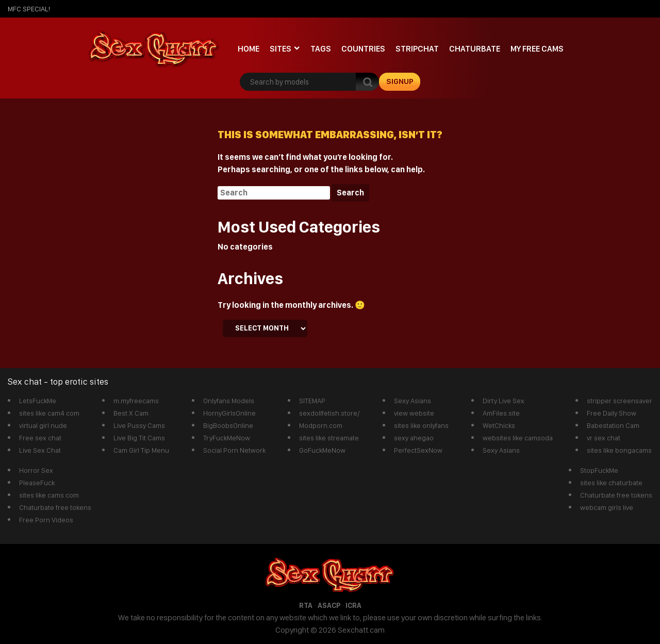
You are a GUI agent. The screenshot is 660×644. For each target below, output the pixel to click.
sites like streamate (329, 438)
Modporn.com (321, 425)
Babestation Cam (613, 425)
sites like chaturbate (611, 483)
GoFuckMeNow (322, 450)
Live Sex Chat (40, 450)
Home (249, 49)
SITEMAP (312, 401)
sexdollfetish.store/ (329, 413)
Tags (321, 49)
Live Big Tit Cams (139, 438)
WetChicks (499, 425)
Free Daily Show (612, 413)
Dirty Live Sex (504, 401)
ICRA (353, 605)
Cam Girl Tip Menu (141, 450)
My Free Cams (537, 49)
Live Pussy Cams (139, 425)
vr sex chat (604, 438)
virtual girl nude (43, 425)
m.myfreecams (136, 401)
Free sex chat (40, 438)
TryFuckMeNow (227, 438)
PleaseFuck (37, 483)
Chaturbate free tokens (55, 507)
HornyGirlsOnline (229, 413)
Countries (363, 49)
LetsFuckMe (38, 401)
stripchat (417, 49)
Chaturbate (475, 49)
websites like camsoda (518, 438)
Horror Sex (36, 470)
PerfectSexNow (418, 450)
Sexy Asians (412, 401)
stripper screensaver (620, 401)
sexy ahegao (414, 438)
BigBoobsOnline (228, 425)
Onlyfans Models (229, 401)
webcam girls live (607, 507)
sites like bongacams (619, 450)
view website (414, 413)
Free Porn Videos (46, 520)
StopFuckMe (599, 470)
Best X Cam (131, 413)
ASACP (329, 605)
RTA (306, 605)
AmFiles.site (501, 413)
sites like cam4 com (49, 413)
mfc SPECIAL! (29, 9)
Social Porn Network (234, 450)
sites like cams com (49, 495)
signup (400, 81)
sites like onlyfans (421, 425)
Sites (280, 49)
